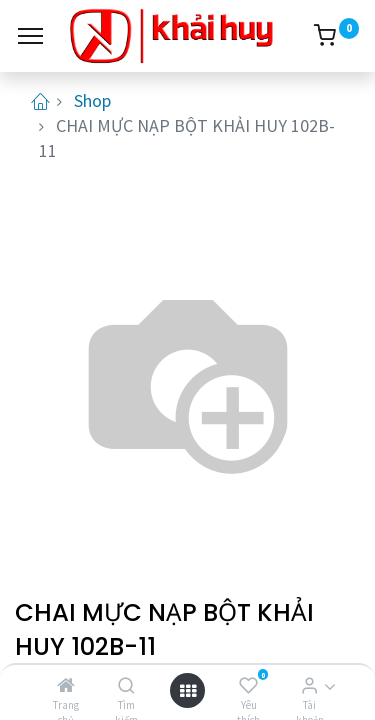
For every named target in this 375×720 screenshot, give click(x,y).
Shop (92, 100)
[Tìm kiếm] (126, 685)
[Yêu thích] (248, 685)
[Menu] (30, 36)
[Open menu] (188, 690)
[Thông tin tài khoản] (309, 685)
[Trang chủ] (66, 685)
